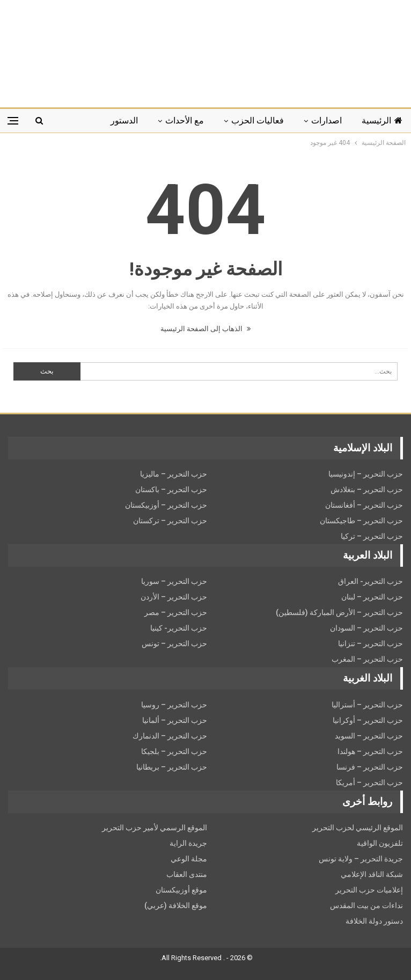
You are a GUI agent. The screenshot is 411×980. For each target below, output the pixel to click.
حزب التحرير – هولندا (370, 751)
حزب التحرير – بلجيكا (174, 751)
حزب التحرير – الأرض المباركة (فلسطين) (339, 612)
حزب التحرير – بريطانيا (172, 767)
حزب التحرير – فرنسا (370, 767)
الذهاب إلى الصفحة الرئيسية (205, 329)
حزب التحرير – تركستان (170, 521)
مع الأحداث (185, 120)
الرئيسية (382, 120)
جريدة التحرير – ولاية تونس (361, 859)
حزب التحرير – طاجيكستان (361, 521)
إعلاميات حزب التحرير (369, 890)
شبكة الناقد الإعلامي (372, 874)
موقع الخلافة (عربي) (176, 905)
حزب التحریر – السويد (369, 736)
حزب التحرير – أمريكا (369, 782)
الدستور (124, 120)
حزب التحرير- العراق (370, 581)
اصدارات (326, 120)
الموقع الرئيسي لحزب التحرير (358, 828)
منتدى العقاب (187, 874)
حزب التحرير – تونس (174, 643)
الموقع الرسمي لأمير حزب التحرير (155, 828)
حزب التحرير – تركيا (372, 536)
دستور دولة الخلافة (374, 921)
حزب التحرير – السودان (366, 628)
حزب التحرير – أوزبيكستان (166, 505)
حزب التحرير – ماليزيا (174, 474)
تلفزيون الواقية (380, 843)
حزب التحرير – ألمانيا (175, 720)
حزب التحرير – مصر (176, 612)
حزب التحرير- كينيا (179, 628)
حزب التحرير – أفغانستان (364, 505)
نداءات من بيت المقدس (366, 905)
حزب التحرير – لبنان (372, 597)
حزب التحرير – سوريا (174, 581)
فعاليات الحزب (258, 120)
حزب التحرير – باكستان (171, 489)
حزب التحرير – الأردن (174, 597)
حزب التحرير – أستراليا (367, 705)
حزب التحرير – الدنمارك (170, 736)
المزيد (80, 120)
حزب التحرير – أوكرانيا (368, 720)
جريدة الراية (188, 843)
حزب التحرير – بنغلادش (367, 489)
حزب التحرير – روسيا (174, 705)
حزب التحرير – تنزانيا (370, 643)
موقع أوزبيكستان (181, 890)
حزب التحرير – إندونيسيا (366, 474)
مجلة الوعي (189, 859)
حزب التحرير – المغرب (367, 659)
